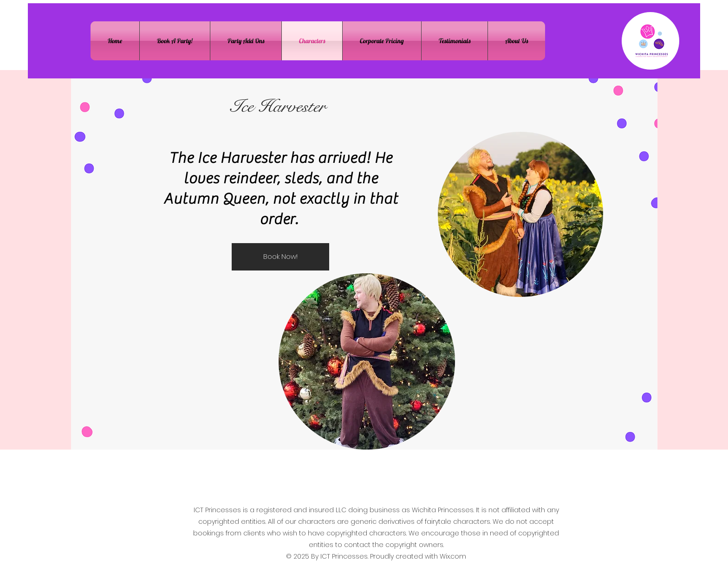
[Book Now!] (280, 257)
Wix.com (453, 556)
